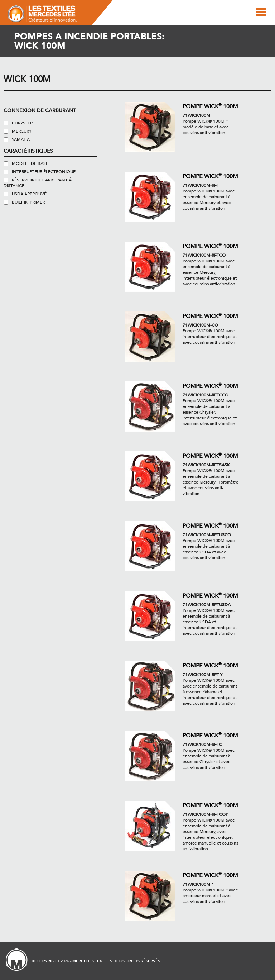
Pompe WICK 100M (210, 106)
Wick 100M (27, 79)
